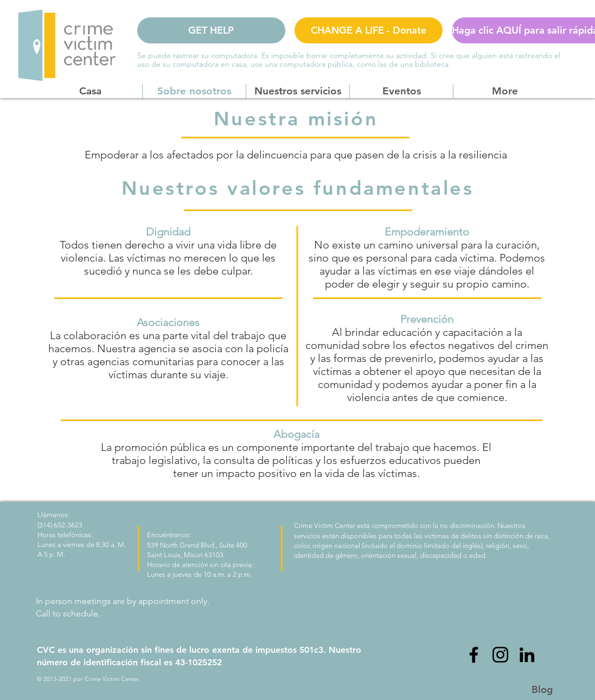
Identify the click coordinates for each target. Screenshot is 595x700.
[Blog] (542, 689)
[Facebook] (474, 655)
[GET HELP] (211, 30)
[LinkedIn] (527, 655)
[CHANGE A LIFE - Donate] (369, 30)
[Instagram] (500, 655)
